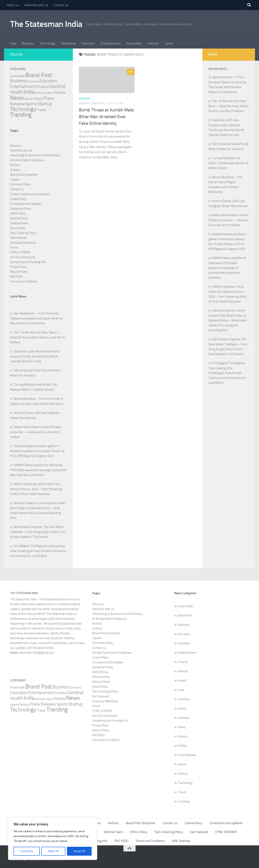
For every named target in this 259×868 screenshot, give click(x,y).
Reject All (53, 851)
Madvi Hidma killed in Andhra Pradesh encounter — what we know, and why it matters (36, 432)
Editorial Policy (19, 218)
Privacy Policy (19, 267)
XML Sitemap (181, 841)
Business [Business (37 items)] (19, 81)
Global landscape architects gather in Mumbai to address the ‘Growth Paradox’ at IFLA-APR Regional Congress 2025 (37, 451)
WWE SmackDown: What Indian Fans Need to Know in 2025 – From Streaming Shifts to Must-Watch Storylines (36, 489)
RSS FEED (16, 277)
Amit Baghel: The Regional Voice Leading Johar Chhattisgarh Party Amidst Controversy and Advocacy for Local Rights (38, 551)
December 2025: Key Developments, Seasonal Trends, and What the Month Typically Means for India (35, 356)
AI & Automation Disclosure (27, 160)
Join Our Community (23, 257)
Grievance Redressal (23, 243)
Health (182, 681)
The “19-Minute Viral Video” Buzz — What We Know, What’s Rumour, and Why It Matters (37, 337)
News (182, 727)
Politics (183, 746)
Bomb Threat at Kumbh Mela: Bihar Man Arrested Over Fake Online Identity (107, 117)
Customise (27, 851)
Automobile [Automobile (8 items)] (18, 76)
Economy (184, 634)
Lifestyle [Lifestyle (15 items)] (59, 92)
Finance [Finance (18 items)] (43, 87)
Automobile (134, 43)
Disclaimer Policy (21, 209)
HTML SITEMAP (20, 252)
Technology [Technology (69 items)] (23, 109)
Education (88, 43)
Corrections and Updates (26, 204)
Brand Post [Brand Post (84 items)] (39, 75)
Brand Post (185, 615)
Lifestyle (153, 43)
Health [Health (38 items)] (17, 92)
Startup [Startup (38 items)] (45, 104)
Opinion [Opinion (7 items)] (29, 99)
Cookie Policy (18, 199)
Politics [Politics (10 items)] (38, 99)
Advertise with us (36, 5)
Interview (184, 699)
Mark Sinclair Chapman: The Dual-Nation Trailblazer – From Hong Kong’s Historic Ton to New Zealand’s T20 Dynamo (38, 532)
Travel (182, 792)
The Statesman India (46, 24)
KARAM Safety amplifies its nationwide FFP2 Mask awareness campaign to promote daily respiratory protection (38, 470)
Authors (15, 170)
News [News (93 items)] (17, 98)
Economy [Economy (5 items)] (34, 81)
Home (14, 247)
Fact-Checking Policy (23, 233)
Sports (169, 43)
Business (28, 43)
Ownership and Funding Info (28, 262)
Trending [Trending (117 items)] (21, 115)
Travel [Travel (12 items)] (41, 110)
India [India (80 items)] (29, 92)
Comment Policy (20, 184)
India (13, 43)
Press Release (187, 755)
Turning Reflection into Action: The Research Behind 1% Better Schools (228, 163)
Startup (183, 774)
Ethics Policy (18, 228)
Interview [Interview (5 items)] (40, 93)
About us (13, 5)
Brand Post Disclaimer (24, 175)
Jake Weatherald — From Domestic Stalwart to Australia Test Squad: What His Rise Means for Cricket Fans (36, 318)
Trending (184, 801)
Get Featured (18, 238)
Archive (15, 165)
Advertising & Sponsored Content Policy (35, 155)
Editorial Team (19, 223)
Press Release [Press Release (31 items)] (43, 704)
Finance (183, 662)
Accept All (79, 851)
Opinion (183, 736)
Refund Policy (19, 272)
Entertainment (111, 43)
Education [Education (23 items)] (48, 81)
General (85, 99)
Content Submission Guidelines (30, 194)
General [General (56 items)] (57, 86)
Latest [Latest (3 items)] (49, 93)
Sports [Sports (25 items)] (31, 104)
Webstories (68, 43)
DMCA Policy (18, 214)
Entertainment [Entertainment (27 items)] (23, 87)
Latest (182, 708)
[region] (53, 839)
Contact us (61, 5)
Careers (15, 180)
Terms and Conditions (24, 281)
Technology (47, 43)
